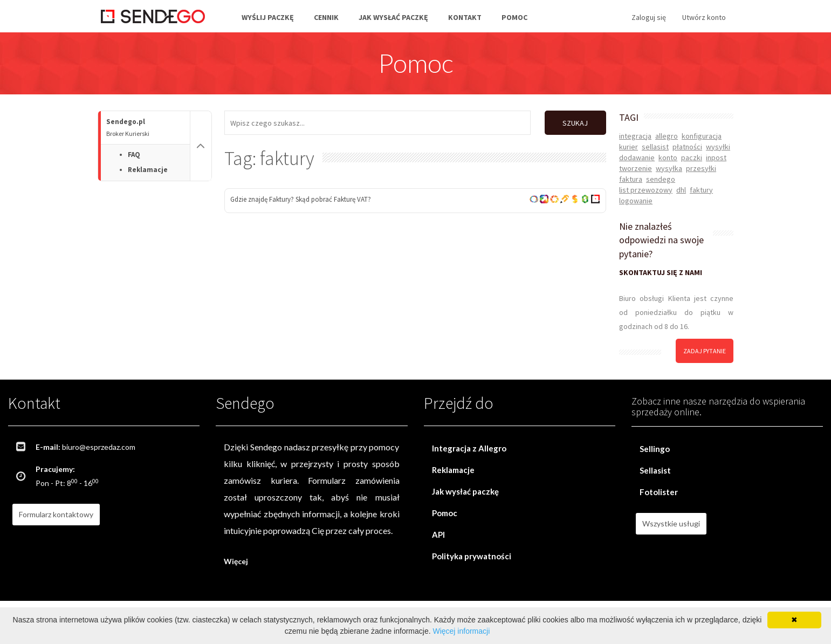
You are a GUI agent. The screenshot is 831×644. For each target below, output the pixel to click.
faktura (631, 179)
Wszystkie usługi (671, 523)
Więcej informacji (461, 631)
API (438, 535)
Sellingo (655, 449)
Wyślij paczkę (268, 17)
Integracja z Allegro (469, 448)
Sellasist (655, 470)
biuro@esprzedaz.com (99, 447)
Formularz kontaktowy (56, 514)
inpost (716, 157)
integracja (635, 136)
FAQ (134, 155)
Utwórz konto (704, 17)
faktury (701, 190)
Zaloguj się (649, 17)
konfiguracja (702, 136)
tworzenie (636, 168)
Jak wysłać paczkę (393, 17)
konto (668, 157)
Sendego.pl (148, 128)
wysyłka (669, 168)
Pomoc (514, 17)
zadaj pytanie (705, 351)
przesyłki (701, 168)
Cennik (326, 17)
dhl (681, 190)
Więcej (236, 561)
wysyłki (718, 147)
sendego (661, 179)
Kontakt (465, 17)
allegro (667, 136)
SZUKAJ (575, 123)
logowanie (636, 201)
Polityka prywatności (472, 556)
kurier (629, 147)
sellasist (655, 147)
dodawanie (637, 157)
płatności (687, 147)
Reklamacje (148, 170)
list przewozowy (646, 190)
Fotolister (659, 492)
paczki (692, 157)
